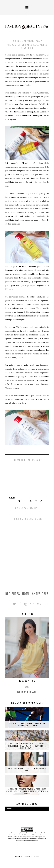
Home (26, 594)
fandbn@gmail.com (27, 692)
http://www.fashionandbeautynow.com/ (35, 837)
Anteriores (40, 594)
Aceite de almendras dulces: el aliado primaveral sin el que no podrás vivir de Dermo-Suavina (27, 746)
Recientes (13, 594)
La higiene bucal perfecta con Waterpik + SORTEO (27, 770)
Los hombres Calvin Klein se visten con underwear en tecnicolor (27, 724)
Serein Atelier (32, 856)
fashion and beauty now (27, 833)
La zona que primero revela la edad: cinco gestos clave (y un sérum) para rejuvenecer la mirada (27, 791)
